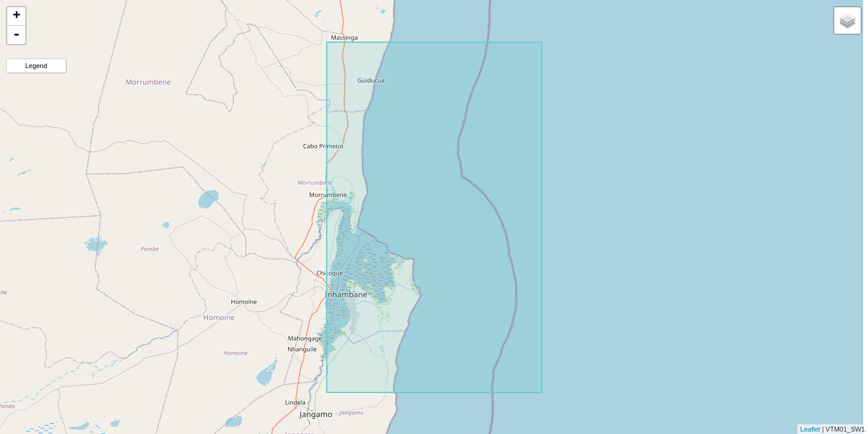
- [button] (16, 35)
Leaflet (810, 429)
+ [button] (17, 16)
